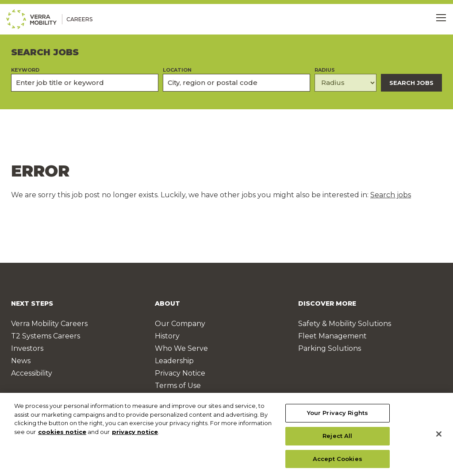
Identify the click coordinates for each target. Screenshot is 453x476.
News (21, 361)
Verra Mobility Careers (49, 324)
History (167, 336)
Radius (325, 70)
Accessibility (32, 373)
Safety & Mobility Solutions (345, 324)
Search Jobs (411, 83)
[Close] (439, 438)
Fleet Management (332, 336)
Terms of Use (178, 386)
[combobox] (236, 83)
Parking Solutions (330, 348)
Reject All (337, 440)
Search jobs (391, 195)
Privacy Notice (180, 373)
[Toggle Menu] (441, 18)
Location (177, 70)
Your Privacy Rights (338, 417)
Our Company (180, 324)
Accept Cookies (338, 463)
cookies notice (62, 436)
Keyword (25, 70)
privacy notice (135, 436)
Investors (27, 348)
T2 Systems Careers (46, 336)
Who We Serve (181, 348)
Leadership (174, 361)
